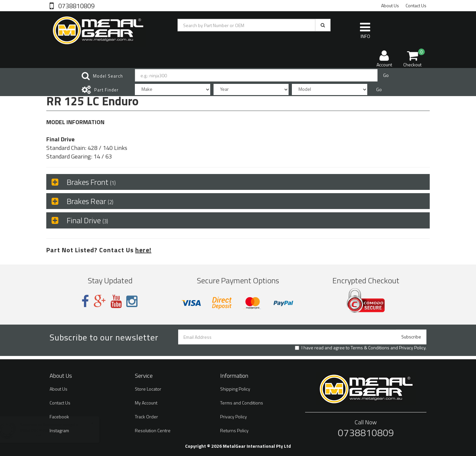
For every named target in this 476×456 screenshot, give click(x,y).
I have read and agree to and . (361, 348)
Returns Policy (234, 430)
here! (143, 250)
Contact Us (416, 5)
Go (386, 75)
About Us (390, 5)
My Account (146, 403)
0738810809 (76, 5)
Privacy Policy (412, 348)
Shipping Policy (235, 389)
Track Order (146, 417)
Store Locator (148, 389)
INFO (365, 30)
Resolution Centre (153, 430)
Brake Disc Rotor (41, 430)
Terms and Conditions (242, 403)
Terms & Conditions (370, 348)
